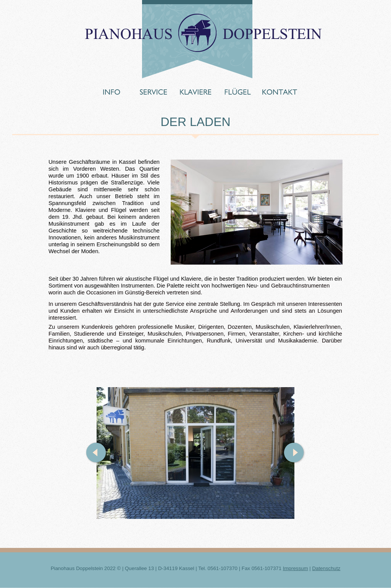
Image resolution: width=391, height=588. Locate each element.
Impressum (296, 568)
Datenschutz (326, 568)
